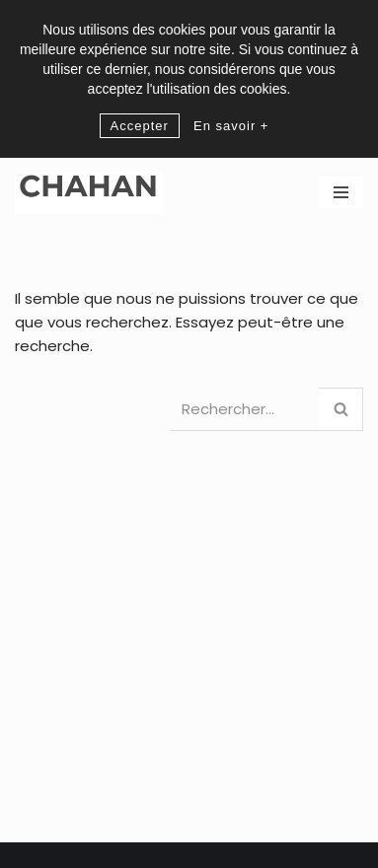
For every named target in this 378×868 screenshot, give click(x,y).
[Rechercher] (244, 409)
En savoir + (231, 126)
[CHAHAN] (89, 193)
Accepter (140, 126)
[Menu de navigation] (341, 192)
